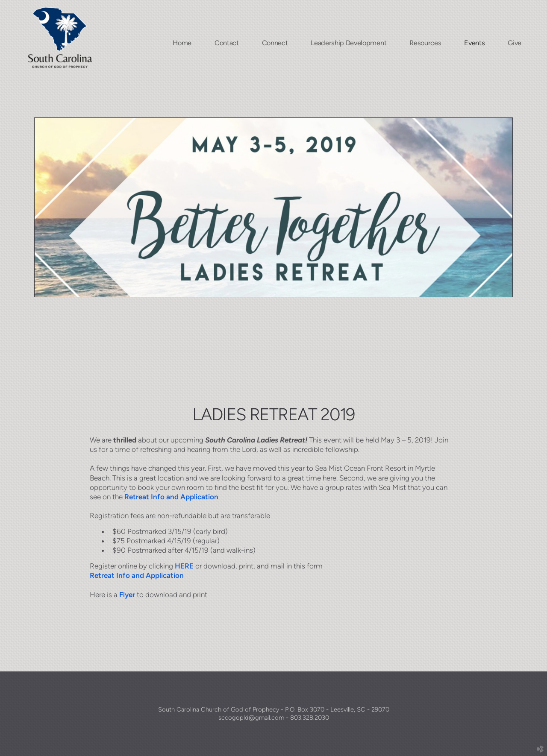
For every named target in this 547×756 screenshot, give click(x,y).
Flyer (127, 595)
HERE (184, 566)
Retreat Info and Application (171, 497)
